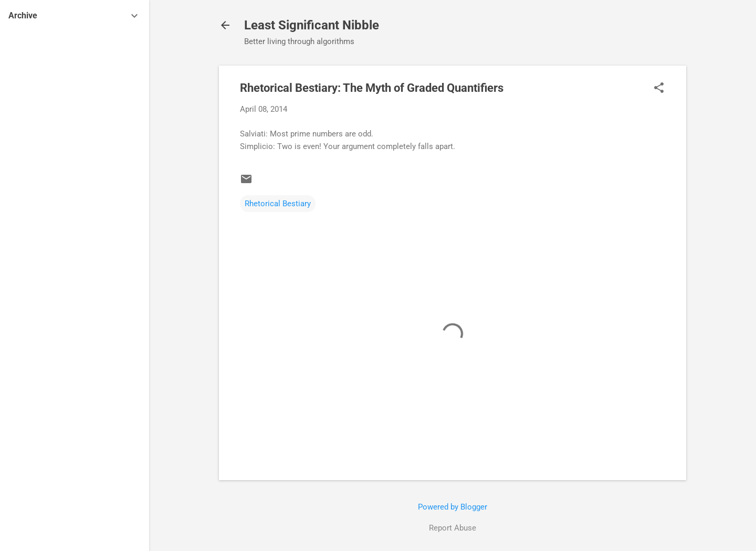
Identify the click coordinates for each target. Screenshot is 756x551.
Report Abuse (453, 528)
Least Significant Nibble (312, 25)
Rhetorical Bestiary (278, 204)
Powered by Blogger (453, 507)
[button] (659, 89)
